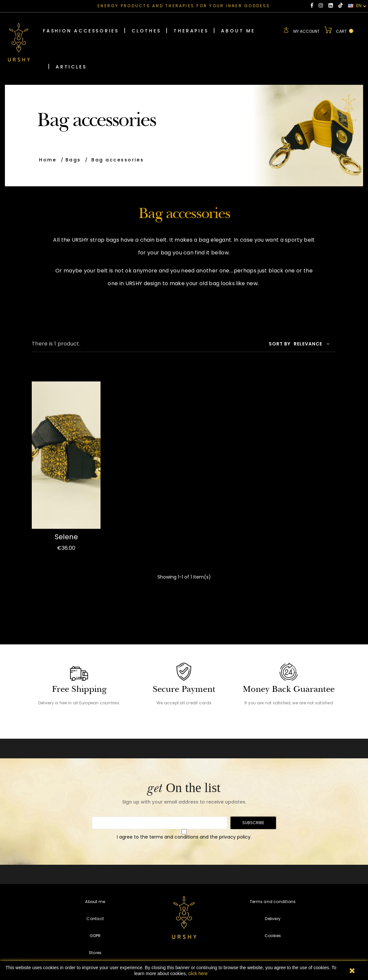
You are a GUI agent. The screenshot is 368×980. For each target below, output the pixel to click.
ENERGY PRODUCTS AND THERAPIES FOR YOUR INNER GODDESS (184, 6)
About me (95, 901)
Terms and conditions (273, 901)
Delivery (273, 918)
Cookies (273, 935)
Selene (66, 536)
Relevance (312, 343)
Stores (95, 952)
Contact (95, 918)
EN (357, 6)
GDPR (95, 935)
